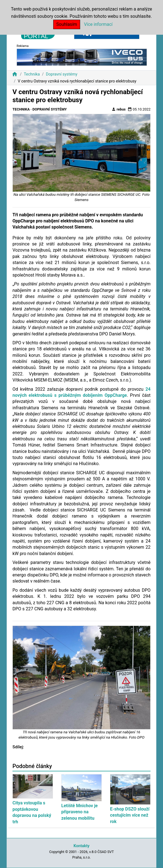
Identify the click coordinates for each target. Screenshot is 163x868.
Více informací (98, 24)
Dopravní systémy (62, 74)
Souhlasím (67, 24)
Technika (32, 74)
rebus (119, 109)
